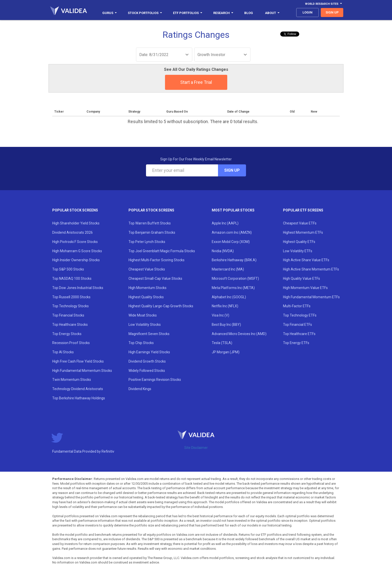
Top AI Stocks (63, 352)
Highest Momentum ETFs (303, 232)
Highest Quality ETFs (299, 242)
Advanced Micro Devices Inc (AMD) (239, 334)
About (272, 13)
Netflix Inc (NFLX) (225, 306)
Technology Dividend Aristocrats (78, 389)
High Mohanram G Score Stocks (77, 251)
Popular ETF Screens (303, 210)
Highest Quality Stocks (146, 297)
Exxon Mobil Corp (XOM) (231, 242)
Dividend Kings (140, 389)
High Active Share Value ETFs (306, 260)
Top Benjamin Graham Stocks (152, 232)
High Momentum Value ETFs (305, 288)
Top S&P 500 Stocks (68, 269)
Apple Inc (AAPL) (225, 223)
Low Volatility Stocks (145, 325)
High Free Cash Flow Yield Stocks (78, 361)
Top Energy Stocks (67, 334)
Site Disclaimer (196, 448)
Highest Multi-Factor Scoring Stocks (156, 260)
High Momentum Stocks (147, 288)
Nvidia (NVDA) (223, 251)
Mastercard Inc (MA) (228, 269)
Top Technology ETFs (300, 315)
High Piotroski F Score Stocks (75, 242)
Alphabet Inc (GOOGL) (229, 297)
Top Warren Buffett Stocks (150, 223)
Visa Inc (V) (220, 315)
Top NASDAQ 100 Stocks (72, 278)
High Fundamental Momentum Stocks (82, 371)
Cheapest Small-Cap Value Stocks (155, 278)
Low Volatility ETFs (298, 251)
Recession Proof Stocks (71, 343)
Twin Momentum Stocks (72, 380)
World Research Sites (323, 4)
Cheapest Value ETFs (300, 223)
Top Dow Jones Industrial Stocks (78, 288)
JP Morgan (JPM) (226, 352)
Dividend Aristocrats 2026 (72, 232)
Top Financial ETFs (297, 325)
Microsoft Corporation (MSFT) (235, 278)
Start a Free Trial (196, 82)
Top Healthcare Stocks (70, 325)
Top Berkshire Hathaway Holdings (79, 398)
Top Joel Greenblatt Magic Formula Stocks (162, 251)
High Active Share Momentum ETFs (311, 269)
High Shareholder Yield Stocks (76, 223)
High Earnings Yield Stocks (149, 352)
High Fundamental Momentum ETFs (311, 297)
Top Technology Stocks (70, 306)
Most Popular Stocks (233, 210)
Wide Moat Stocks (143, 315)
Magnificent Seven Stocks (149, 334)
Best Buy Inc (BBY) (226, 325)
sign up (332, 12)
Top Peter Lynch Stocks (147, 242)
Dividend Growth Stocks (147, 361)
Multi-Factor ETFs (297, 306)
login (307, 12)
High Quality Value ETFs (301, 278)
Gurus (109, 13)
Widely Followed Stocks (147, 371)
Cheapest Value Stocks (147, 269)
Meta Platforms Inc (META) (233, 288)
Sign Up (232, 170)
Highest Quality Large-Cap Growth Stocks (161, 306)
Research (223, 13)
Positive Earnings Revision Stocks (155, 380)
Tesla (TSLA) (222, 343)
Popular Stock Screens (75, 210)
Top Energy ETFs (296, 343)
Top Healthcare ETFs (299, 334)
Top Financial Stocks (68, 315)
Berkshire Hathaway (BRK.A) (234, 260)
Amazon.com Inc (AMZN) (232, 232)
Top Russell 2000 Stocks (71, 297)
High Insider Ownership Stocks (76, 260)
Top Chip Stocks (141, 343)
